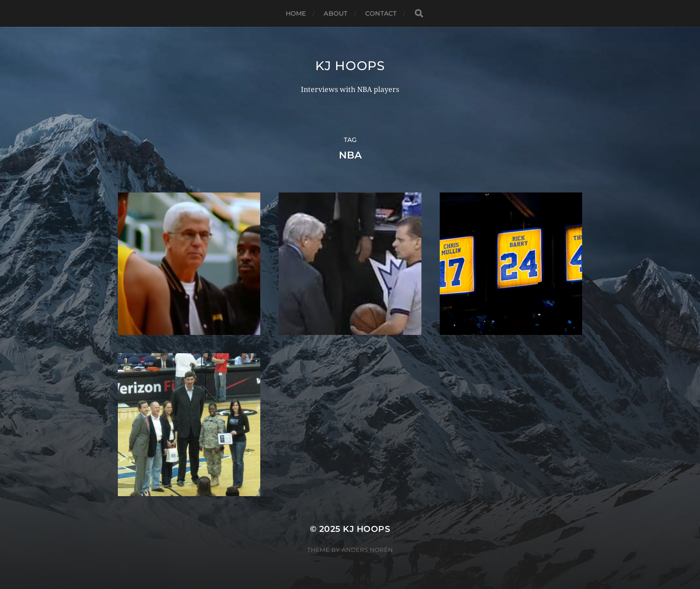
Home (296, 13)
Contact (381, 13)
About (335, 13)
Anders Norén (367, 550)
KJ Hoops (350, 66)
